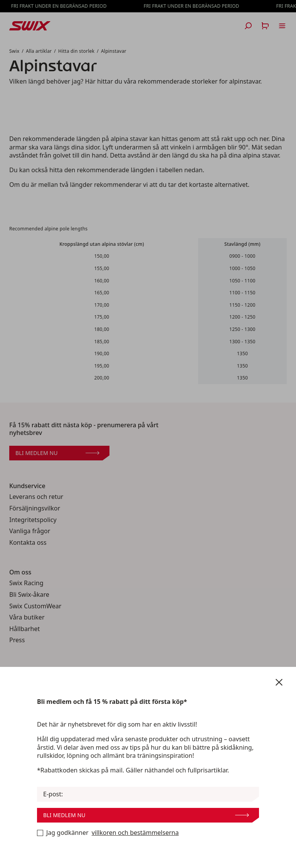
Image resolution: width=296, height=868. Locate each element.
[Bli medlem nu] (40, 833)
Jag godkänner (108, 833)
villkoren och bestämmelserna (135, 833)
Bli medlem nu (146, 815)
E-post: (53, 794)
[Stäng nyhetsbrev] (279, 682)
